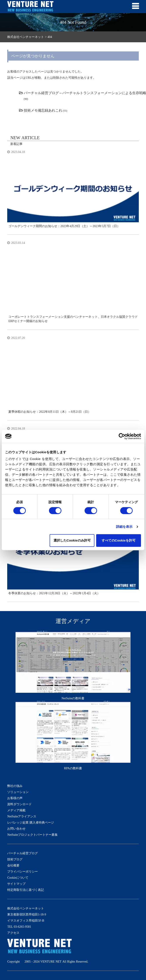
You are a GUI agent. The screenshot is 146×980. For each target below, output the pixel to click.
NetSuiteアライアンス (22, 816)
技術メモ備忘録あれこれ (43, 110)
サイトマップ (16, 884)
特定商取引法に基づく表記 (26, 890)
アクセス (13, 933)
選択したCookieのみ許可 (72, 540)
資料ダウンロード (19, 804)
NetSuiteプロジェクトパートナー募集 (32, 835)
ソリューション (18, 792)
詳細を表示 (124, 527)
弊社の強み (15, 786)
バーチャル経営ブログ (23, 853)
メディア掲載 (16, 810)
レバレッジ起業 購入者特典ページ (31, 822)
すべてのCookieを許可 (119, 540)
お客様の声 (15, 798)
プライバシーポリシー (23, 871)
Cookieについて (18, 878)
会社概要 (13, 865)
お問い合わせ (16, 829)
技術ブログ (15, 859)
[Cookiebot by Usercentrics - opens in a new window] (122, 436)
